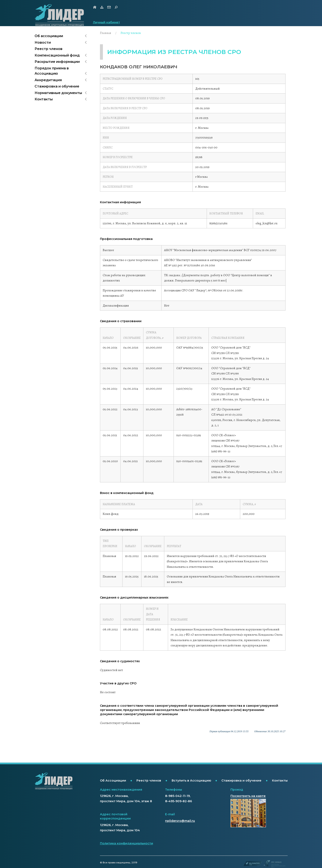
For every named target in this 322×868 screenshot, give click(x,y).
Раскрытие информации (57, 62)
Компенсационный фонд (57, 55)
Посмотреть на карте (248, 796)
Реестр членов (49, 49)
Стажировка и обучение (57, 86)
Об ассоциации (49, 36)
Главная (106, 33)
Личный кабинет (106, 22)
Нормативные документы (58, 93)
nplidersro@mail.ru (180, 821)
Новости (43, 42)
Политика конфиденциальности (127, 843)
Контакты (44, 99)
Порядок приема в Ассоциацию (52, 71)
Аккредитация (48, 80)
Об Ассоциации (113, 781)
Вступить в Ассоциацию (191, 781)
